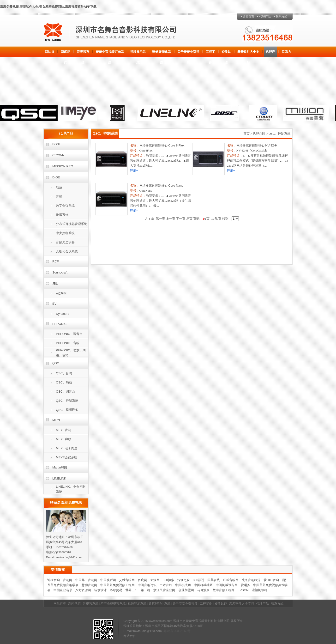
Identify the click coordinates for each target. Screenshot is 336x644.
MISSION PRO (63, 166)
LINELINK (59, 478)
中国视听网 (108, 580)
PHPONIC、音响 (68, 343)
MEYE (57, 420)
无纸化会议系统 (67, 251)
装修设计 (100, 590)
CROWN (58, 155)
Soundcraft (60, 272)
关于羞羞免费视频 (188, 54)
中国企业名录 (63, 590)
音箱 (59, 197)
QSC (56, 363)
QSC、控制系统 (67, 401)
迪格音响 (54, 580)
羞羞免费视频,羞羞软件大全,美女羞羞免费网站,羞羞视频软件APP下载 (48, 7)
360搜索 (168, 580)
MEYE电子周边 (67, 448)
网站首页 (50, 54)
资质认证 (226, 54)
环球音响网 (231, 580)
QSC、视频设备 (67, 410)
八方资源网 (83, 590)
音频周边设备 (65, 242)
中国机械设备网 (227, 585)
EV (54, 304)
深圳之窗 (184, 580)
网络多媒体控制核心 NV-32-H (257, 145)
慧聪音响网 (89, 585)
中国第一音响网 (86, 580)
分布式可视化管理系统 (72, 224)
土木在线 (166, 585)
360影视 (199, 580)
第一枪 (146, 590)
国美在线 (214, 580)
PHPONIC (59, 324)
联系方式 (282, 17)
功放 (59, 187)
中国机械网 (183, 585)
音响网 (68, 580)
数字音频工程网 (224, 590)
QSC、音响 (64, 373)
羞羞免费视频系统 (113, 604)
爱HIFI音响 (271, 580)
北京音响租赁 (251, 580)
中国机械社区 (203, 585)
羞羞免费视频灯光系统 (110, 54)
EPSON (243, 590)
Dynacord (63, 314)
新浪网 (155, 580)
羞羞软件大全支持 (248, 54)
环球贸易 (116, 590)
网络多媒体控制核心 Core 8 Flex (162, 145)
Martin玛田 (60, 467)
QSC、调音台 (66, 392)
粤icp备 (169, 631)
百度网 (142, 580)
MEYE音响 (63, 430)
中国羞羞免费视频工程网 (117, 585)
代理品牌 (259, 134)
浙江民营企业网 (164, 590)
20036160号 (182, 631)
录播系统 (62, 215)
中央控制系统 (65, 233)
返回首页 (248, 17)
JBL (55, 283)
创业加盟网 (186, 590)
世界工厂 (132, 590)
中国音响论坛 (147, 585)
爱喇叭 (245, 585)
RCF (56, 261)
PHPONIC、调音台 (69, 334)
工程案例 (210, 54)
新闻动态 (66, 54)
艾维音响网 (127, 580)
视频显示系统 (138, 54)
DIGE (56, 177)
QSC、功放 (64, 382)
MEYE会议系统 (67, 457)
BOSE (57, 144)
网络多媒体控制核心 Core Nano (161, 185)
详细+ (134, 171)
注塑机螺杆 (260, 590)
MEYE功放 (63, 439)
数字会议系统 (65, 206)
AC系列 (61, 294)
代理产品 (265, 17)
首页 (246, 134)
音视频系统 (83, 54)
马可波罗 (203, 590)
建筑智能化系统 (162, 54)
